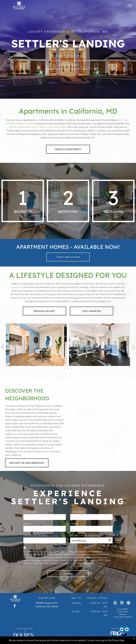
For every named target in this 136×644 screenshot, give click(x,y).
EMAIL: (27, 524)
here (70, 563)
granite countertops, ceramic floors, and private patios (38, 127)
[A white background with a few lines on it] (45, 201)
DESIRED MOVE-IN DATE (84, 535)
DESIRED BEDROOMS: (36, 535)
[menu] (130, 6)
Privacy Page (118, 640)
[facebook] (15, 606)
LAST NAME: (77, 512)
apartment (17, 287)
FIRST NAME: (31, 512)
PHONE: (75, 524)
